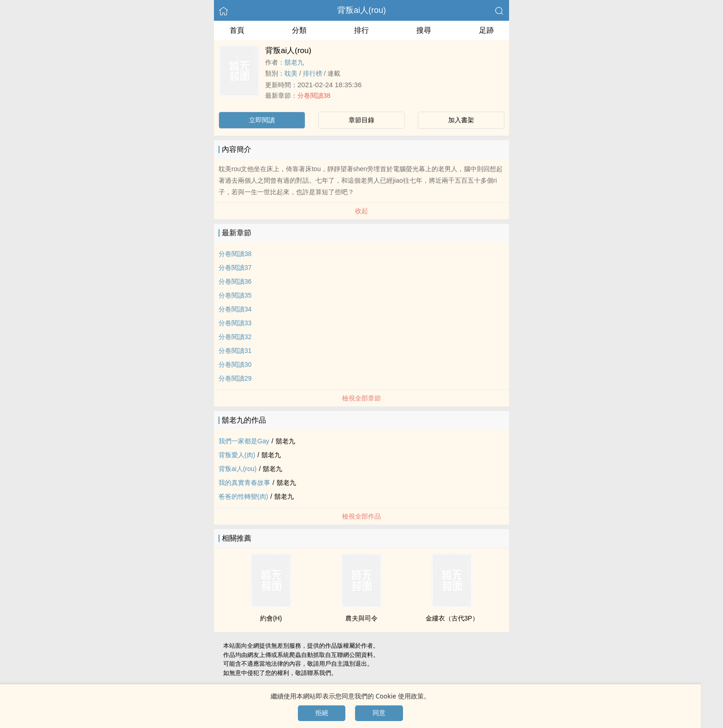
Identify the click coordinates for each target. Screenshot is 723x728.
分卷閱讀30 (235, 364)
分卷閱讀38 (314, 95)
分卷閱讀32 (235, 337)
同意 (379, 713)
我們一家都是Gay (244, 441)
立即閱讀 (262, 120)
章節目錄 (361, 120)
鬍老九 (294, 62)
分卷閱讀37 (235, 268)
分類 (299, 30)
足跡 (486, 30)
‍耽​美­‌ (291, 73)
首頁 (237, 30)
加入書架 (461, 120)
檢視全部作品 (361, 516)
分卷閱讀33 (235, 323)
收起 (361, 211)
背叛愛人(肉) (237, 455)
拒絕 (322, 713)
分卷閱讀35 (235, 295)
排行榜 (313, 73)
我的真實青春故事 (244, 483)
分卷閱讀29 (235, 378)
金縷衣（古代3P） (452, 618)
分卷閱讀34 (235, 309)
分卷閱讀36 (235, 281)
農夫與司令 (361, 618)
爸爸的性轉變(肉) (243, 496)
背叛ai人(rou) (361, 10)
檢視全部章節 (361, 398)
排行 (361, 30)
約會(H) (271, 618)
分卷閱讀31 (235, 351)
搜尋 (424, 30)
